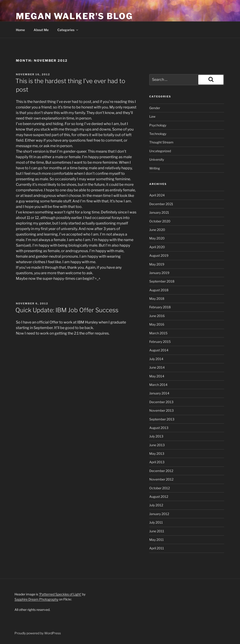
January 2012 (159, 514)
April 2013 (157, 462)
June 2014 (157, 367)
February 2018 (160, 307)
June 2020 (157, 230)
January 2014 (159, 393)
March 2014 (158, 385)
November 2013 (161, 410)
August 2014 (159, 350)
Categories (68, 30)
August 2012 (159, 497)
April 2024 (157, 195)
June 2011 (157, 531)
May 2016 (157, 324)
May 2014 (157, 376)
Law (152, 116)
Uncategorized (160, 151)
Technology (158, 134)
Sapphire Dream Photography (36, 599)
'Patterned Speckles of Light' (60, 594)
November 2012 (161, 479)
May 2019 (157, 264)
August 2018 (159, 290)
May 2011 (157, 540)
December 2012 (161, 471)
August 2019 (159, 255)
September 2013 (162, 419)
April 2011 (157, 548)
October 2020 (160, 221)
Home (20, 30)
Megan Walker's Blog (74, 16)
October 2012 (160, 488)
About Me (41, 30)
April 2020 (157, 247)
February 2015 (160, 342)
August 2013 (159, 428)
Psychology (158, 125)
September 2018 (162, 281)
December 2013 (161, 402)
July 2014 (156, 359)
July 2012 (156, 505)
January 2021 (159, 212)
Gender (155, 108)
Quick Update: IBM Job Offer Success (67, 310)
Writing (155, 168)
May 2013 (157, 453)
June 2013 (157, 445)
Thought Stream (161, 142)
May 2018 (157, 299)
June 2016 (157, 316)
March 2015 (158, 333)
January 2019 (159, 273)
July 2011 (156, 522)
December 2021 (161, 204)
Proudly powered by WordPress (38, 633)
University (157, 159)
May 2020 (157, 238)
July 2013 (156, 436)
